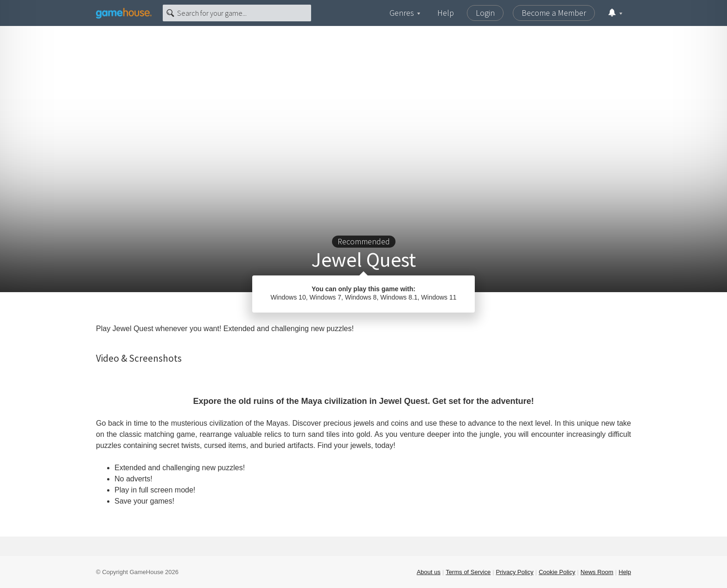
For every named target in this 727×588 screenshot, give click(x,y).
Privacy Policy (515, 572)
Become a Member (554, 13)
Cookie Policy (557, 572)
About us (429, 572)
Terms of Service (468, 572)
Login (485, 13)
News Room (597, 572)
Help (446, 13)
